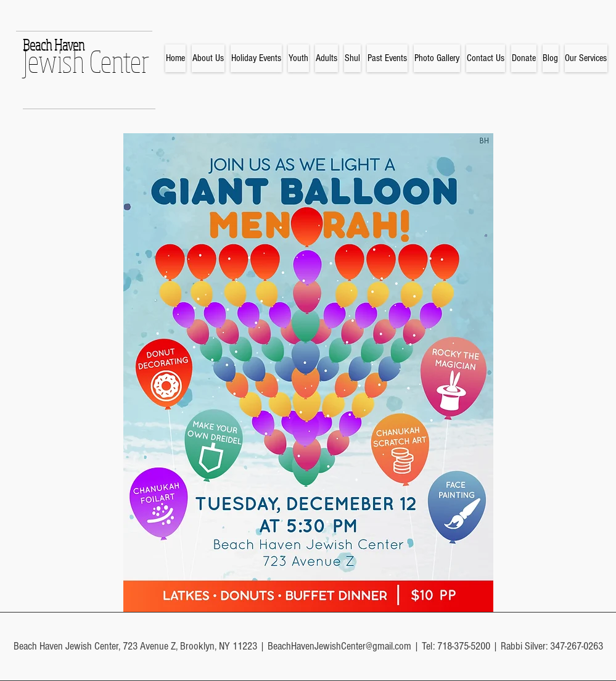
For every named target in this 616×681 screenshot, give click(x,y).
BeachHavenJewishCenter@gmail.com (339, 646)
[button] (256, 58)
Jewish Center (86, 61)
